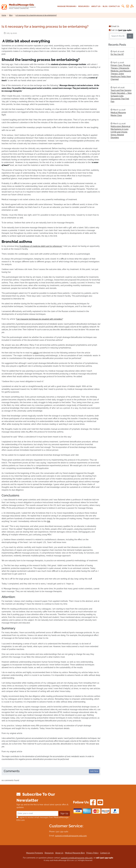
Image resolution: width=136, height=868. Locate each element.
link (49, 521)
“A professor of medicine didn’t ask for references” (41, 246)
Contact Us (114, 6)
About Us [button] (96, 6)
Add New (94, 771)
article (36, 353)
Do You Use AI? (117, 54)
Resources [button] (83, 6)
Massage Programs (35, 853)
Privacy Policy (92, 853)
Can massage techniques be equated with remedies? (40, 319)
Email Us (114, 26)
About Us (59, 853)
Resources (49, 853)
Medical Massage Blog (75, 853)
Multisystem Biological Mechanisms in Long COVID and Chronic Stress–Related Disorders (120, 132)
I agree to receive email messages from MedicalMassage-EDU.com (43, 819)
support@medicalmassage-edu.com (71, 836)
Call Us (120, 30)
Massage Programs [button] (67, 6)
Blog (105, 6)
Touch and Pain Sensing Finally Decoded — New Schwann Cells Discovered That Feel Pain (121, 96)
